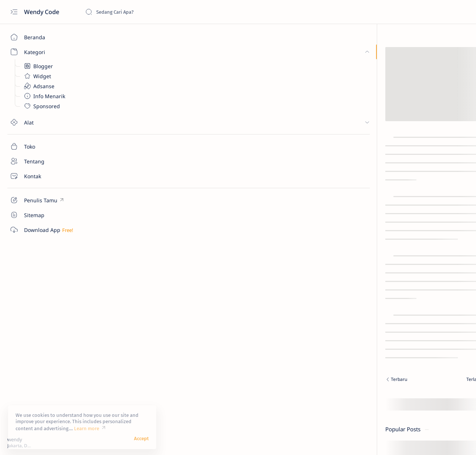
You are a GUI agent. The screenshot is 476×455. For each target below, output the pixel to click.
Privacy (445, 312)
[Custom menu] (43, 200)
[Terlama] (287, 380)
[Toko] (43, 146)
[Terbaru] (155, 380)
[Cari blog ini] (141, 12)
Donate (372, 312)
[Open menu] (14, 12)
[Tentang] (43, 161)
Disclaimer (419, 312)
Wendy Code (42, 12)
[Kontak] (43, 176)
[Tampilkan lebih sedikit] (388, 273)
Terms (371, 319)
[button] (442, 440)
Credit (394, 312)
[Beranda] (43, 37)
